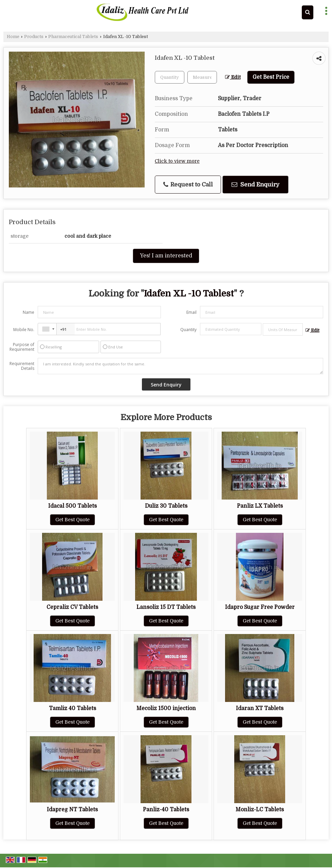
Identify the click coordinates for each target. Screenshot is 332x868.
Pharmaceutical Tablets (73, 37)
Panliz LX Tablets (260, 506)
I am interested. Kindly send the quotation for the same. (180, 366)
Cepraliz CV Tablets (72, 607)
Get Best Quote (72, 520)
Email (191, 312)
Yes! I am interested (166, 256)
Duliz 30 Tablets (166, 506)
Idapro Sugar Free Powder (260, 607)
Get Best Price (271, 77)
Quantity (188, 330)
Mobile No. (24, 330)
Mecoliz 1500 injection (166, 708)
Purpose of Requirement (22, 347)
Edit (233, 77)
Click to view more (177, 161)
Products (34, 37)
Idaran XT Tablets (260, 708)
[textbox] (202, 77)
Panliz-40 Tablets (166, 810)
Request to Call (188, 185)
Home (13, 37)
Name (29, 312)
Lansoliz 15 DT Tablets (166, 607)
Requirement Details (22, 366)
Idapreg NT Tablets (72, 810)
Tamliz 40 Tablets (72, 708)
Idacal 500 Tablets (72, 506)
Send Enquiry (255, 185)
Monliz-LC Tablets (260, 810)
